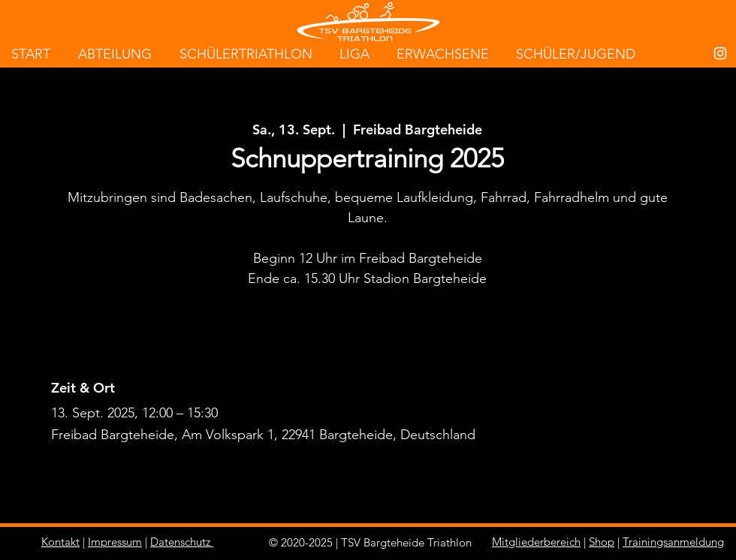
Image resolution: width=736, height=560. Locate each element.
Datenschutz (180, 542)
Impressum (115, 542)
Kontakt (60, 542)
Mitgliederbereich (536, 542)
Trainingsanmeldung (673, 542)
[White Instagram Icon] (720, 53)
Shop (602, 542)
